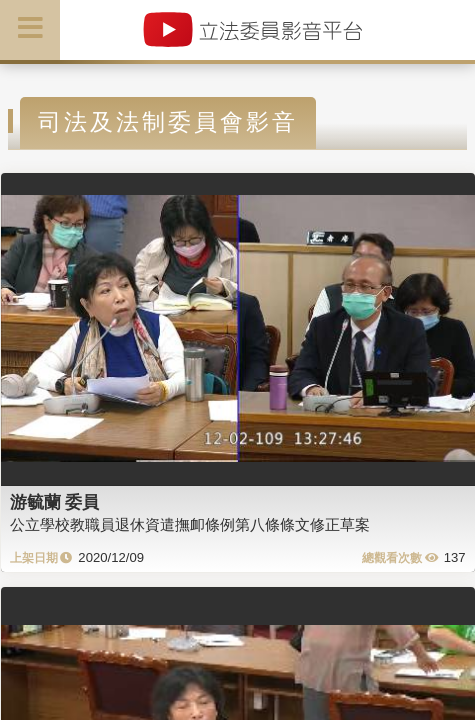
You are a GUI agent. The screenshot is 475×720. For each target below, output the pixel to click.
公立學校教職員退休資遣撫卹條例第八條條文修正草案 (190, 524)
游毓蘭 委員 (55, 502)
